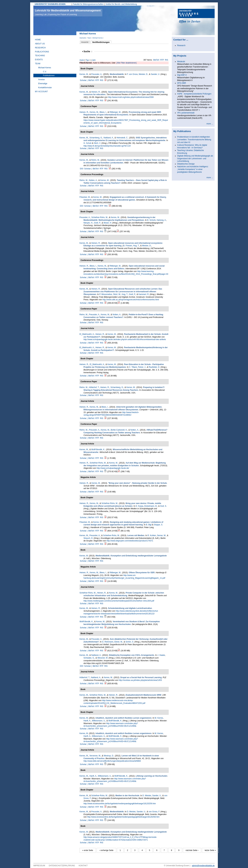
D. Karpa (139, 506)
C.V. (45, 72)
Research (40, 48)
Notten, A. (93, 180)
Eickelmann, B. (151, 506)
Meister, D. (143, 74)
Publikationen (49, 76)
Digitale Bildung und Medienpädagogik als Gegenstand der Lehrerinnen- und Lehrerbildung (195, 159)
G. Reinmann (108, 642)
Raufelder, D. (154, 367)
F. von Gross (132, 74)
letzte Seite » (210, 850)
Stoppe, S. (158, 525)
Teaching (40, 56)
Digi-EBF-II (182, 75)
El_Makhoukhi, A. (87, 334)
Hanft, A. (87, 721)
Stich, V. (97, 143)
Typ (87, 60)
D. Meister (147, 796)
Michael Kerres (98, 38)
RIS (167, 60)
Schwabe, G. (89, 658)
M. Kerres (159, 718)
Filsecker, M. (85, 197)
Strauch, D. (88, 538)
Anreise (41, 80)
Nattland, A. (109, 138)
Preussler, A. (97, 74)
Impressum (39, 866)
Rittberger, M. (115, 112)
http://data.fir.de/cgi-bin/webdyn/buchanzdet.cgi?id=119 (107, 146)
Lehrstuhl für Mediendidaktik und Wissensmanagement (68, 12)
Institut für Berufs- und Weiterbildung (121, 4)
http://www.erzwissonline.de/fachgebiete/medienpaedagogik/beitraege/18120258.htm (123, 817)
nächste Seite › (192, 850)
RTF (162, 60)
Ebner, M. (118, 642)
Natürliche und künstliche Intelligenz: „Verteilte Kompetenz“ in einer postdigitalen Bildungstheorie (193, 169)
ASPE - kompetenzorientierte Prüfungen (194, 94)
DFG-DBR (182, 83)
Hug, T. (136, 246)
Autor (82, 60)
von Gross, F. (154, 812)
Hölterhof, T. (94, 387)
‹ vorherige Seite (106, 850)
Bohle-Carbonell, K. (119, 430)
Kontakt (83, 866)
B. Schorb (151, 220)
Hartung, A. (162, 220)
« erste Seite (88, 850)
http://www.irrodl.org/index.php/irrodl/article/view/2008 (131, 97)
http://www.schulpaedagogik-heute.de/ (113, 468)
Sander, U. (155, 74)
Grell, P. (97, 223)
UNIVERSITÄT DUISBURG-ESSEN (50, 4)
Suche (88, 51)
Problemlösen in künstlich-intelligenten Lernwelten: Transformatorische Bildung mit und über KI (194, 140)
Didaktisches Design (186, 164)
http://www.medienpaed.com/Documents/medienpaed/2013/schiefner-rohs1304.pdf (119, 601)
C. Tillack (133, 367)
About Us (40, 44)
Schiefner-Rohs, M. (100, 217)
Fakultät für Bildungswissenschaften (88, 4)
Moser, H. (108, 223)
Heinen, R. (96, 92)
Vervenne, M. (95, 756)
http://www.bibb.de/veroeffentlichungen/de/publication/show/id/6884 (112, 761)
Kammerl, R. (144, 294)
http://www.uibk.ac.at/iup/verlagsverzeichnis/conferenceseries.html (131, 300)
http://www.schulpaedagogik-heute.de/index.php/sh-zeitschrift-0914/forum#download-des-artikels (125, 339)
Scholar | (84, 80)
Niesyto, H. (88, 223)
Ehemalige (43, 84)
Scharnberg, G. (96, 138)
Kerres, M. (84, 74)
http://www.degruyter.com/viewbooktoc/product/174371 (130, 541)
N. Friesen (128, 246)
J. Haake (161, 655)
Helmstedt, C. (122, 138)
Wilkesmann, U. (99, 721)
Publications (42, 52)
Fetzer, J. (142, 367)
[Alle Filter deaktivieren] (126, 63)
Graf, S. (163, 506)
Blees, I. (103, 112)
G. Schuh (88, 143)
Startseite (83, 38)
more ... (210, 124)
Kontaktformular (45, 88)
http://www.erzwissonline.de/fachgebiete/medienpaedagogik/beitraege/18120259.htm (120, 804)
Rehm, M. (95, 160)
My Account (41, 92)
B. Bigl (149, 525)
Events (39, 60)
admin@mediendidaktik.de (203, 866)
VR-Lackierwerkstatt (186, 113)
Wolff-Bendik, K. (98, 450)
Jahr (94, 60)
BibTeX (156, 60)
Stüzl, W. (117, 294)
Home (38, 40)
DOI (82, 169)
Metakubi (181, 62)
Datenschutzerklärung (62, 866)
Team (89, 38)
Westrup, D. (109, 756)
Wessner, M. (103, 658)
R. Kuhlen (152, 535)
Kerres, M (84, 556)
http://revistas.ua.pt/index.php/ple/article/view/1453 (140, 680)
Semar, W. (161, 535)
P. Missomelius (106, 294)
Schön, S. (130, 642)
